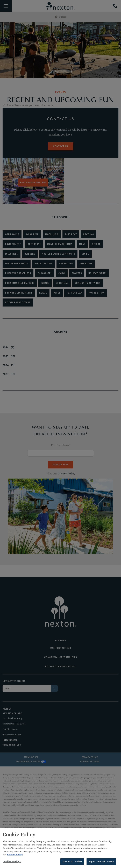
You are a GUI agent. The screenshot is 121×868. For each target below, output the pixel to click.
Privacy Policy (15, 857)
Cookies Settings (12, 864)
